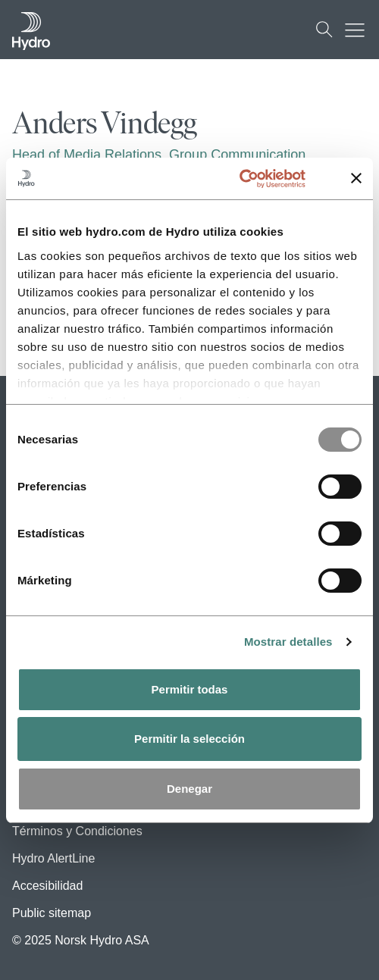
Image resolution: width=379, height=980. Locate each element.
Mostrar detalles (288, 642)
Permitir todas (190, 689)
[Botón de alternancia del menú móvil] (359, 30)
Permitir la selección (189, 739)
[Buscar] (324, 30)
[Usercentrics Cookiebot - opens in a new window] (257, 179)
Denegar (189, 789)
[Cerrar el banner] (356, 178)
